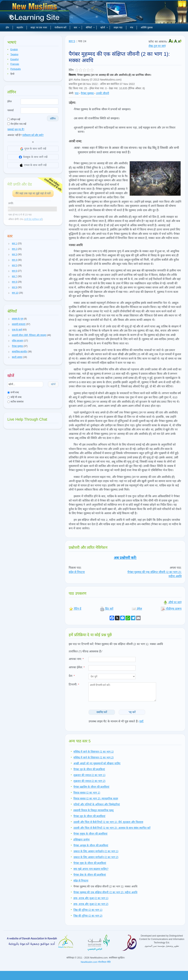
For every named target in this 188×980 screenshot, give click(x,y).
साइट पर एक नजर (39, 28)
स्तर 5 (72, 41)
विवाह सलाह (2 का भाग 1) (87, 793)
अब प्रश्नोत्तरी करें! (125, 558)
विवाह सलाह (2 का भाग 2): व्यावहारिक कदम (96, 799)
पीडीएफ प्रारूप (171, 609)
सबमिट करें (102, 712)
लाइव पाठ (118, 28)
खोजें (104, 28)
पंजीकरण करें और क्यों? (33, 135)
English (14, 50)
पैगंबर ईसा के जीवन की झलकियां (90, 875)
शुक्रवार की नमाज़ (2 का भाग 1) (89, 775)
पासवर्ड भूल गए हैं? (16, 129)
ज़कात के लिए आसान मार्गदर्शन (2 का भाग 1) (96, 851)
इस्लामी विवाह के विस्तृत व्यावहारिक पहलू (93, 810)
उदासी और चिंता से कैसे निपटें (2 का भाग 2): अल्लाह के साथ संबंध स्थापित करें (112, 828)
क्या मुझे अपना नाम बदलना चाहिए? (91, 869)
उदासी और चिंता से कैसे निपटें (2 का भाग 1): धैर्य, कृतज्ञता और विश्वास (108, 822)
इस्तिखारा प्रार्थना (82, 840)
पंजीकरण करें (60, 28)
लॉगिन (53, 119)
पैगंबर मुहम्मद (87, 93)
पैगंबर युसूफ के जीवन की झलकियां (90, 834)
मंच (132, 28)
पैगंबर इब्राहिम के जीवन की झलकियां (91, 787)
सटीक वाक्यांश (15, 402)
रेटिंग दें (75, 609)
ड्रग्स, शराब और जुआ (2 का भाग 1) (91, 898)
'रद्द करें (132, 712)
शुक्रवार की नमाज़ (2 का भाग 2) (89, 781)
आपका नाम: (76, 659)
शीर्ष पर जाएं (172, 602)
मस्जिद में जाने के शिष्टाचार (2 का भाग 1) (94, 752)
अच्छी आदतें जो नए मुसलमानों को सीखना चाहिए (97, 763)
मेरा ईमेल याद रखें (17, 124)
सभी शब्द (13, 392)
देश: (72, 676)
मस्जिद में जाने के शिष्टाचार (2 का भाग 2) (94, 757)
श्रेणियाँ (90, 28)
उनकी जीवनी (103, 93)
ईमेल (10, 101)
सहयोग (20, 28)
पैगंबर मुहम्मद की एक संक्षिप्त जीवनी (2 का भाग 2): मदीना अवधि (105, 892)
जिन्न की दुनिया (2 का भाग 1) (88, 910)
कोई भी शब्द (14, 397)
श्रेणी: (71, 93)
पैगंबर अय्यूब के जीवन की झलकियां (91, 845)
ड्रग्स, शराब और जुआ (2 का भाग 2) (91, 904)
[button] (9, 244)
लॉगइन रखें (14, 119)
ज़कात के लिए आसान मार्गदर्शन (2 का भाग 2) (96, 857)
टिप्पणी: (74, 684)
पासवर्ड (10, 110)
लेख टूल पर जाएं (157, 46)
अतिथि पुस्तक (147, 28)
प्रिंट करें (107, 609)
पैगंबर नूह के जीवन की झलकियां (89, 769)
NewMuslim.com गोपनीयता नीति (96, 962)
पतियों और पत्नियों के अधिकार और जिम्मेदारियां (97, 804)
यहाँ (141, 721)
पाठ (77, 93)
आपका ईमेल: (77, 667)
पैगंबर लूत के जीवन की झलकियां (89, 816)
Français (15, 64)
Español (14, 59)
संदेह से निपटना (77, 572)
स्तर (77, 28)
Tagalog (14, 54)
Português (16, 69)
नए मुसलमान (35, 13)
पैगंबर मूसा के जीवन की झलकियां (90, 863)
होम (7, 28)
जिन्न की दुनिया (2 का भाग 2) (88, 916)
